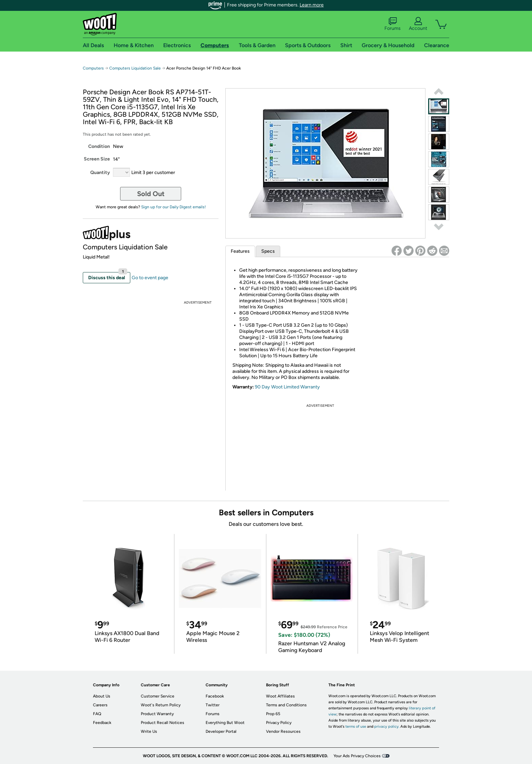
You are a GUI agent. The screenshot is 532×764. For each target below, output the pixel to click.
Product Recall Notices (163, 723)
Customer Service (158, 696)
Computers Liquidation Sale (135, 68)
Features (240, 251)
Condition (99, 146)
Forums (393, 24)
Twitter (213, 705)
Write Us (149, 731)
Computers (93, 68)
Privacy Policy (279, 723)
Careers (100, 705)
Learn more (312, 5)
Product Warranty (157, 714)
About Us (102, 696)
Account (418, 24)
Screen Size (97, 159)
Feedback (102, 723)
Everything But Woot (225, 723)
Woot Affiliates (280, 696)
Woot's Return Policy (161, 705)
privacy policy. (387, 727)
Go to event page (150, 278)
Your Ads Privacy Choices (357, 756)
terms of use (356, 727)
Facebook (215, 696)
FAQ (97, 714)
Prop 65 (273, 714)
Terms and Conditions (286, 705)
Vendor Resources (283, 731)
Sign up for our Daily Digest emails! (174, 207)
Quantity (100, 173)
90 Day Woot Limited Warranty (287, 387)
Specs (268, 251)
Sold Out (151, 194)
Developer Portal (221, 731)
